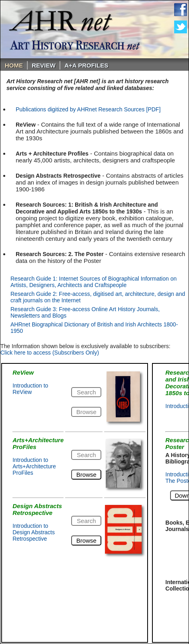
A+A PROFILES (86, 65)
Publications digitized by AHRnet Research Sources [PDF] (88, 109)
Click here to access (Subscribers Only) (50, 353)
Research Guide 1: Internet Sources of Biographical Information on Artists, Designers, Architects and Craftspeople (93, 282)
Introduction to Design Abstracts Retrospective (34, 532)
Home (14, 65)
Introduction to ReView (30, 389)
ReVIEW (44, 65)
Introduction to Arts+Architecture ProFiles (34, 466)
